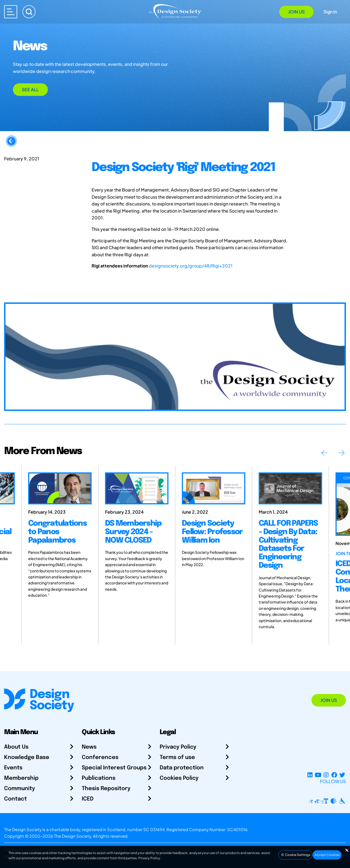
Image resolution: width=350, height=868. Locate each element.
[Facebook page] (334, 775)
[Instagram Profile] (326, 775)
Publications (99, 778)
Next (342, 453)
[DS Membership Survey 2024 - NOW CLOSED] (137, 488)
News (89, 747)
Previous (324, 453)
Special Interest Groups (114, 768)
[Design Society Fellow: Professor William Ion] (214, 488)
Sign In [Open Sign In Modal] (330, 12)
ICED (88, 799)
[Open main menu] (11, 12)
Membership (21, 778)
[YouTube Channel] (318, 775)
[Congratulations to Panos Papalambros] (60, 488)
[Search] (29, 12)
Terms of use (177, 757)
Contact (15, 799)
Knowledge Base (27, 757)
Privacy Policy (178, 747)
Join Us (296, 12)
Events (13, 768)
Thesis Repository (106, 789)
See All (30, 89)
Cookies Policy (179, 778)
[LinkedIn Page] (310, 775)
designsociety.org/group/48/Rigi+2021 (191, 266)
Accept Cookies (327, 855)
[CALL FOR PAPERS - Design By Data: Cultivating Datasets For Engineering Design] (290, 488)
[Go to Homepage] (175, 11)
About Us (16, 747)
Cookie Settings (295, 855)
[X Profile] (342, 775)
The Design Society (72, 836)
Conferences (100, 757)
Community (20, 789)
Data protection (182, 768)
